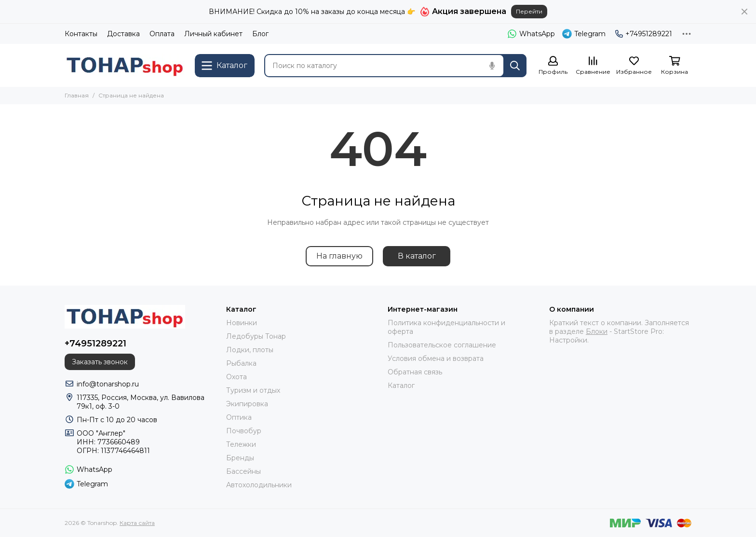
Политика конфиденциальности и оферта (446, 327)
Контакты (81, 34)
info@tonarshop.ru (108, 384)
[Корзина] (675, 66)
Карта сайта (137, 523)
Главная (77, 95)
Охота (236, 377)
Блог (260, 34)
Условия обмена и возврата (436, 358)
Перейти (529, 11)
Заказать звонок (100, 362)
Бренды (240, 458)
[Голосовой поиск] (492, 66)
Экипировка (247, 404)
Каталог (401, 386)
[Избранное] (634, 66)
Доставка (123, 34)
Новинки (242, 323)
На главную (339, 256)
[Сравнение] (593, 66)
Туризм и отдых (253, 390)
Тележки (241, 444)
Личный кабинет (213, 34)
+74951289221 (644, 34)
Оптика (239, 417)
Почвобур (244, 431)
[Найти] (515, 66)
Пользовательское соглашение (442, 345)
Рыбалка (241, 363)
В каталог (417, 256)
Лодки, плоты (250, 350)
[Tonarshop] (125, 65)
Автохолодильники (259, 485)
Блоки (597, 331)
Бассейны (243, 471)
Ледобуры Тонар (256, 336)
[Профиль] (553, 66)
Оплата (162, 34)
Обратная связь (415, 372)
